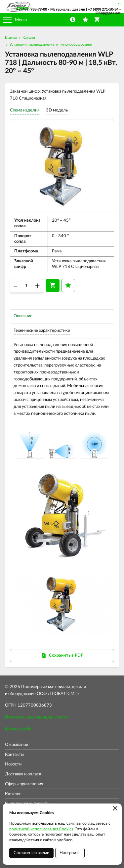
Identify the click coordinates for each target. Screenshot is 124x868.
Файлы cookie (18, 729)
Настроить (70, 853)
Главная (11, 38)
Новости (13, 764)
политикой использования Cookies (41, 829)
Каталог (29, 38)
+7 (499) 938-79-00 (32, 9)
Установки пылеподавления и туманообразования (51, 44)
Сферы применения (24, 784)
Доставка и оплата (23, 774)
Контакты (15, 755)
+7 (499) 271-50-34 (103, 9)
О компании (17, 745)
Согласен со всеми (31, 853)
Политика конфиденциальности (36, 717)
